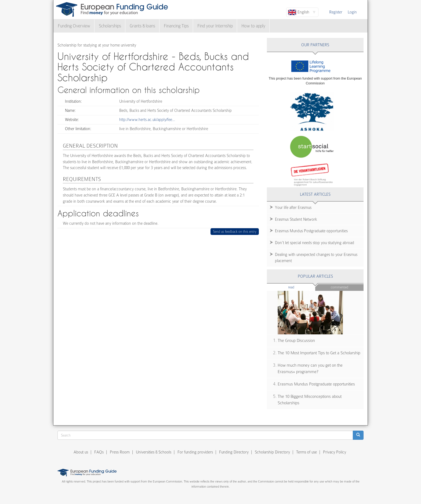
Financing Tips (176, 26)
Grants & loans (142, 26)
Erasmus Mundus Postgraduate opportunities (311, 231)
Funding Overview (74, 26)
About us (81, 452)
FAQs (99, 452)
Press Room (120, 452)
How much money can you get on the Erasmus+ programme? (310, 369)
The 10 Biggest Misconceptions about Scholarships (310, 400)
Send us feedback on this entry (235, 232)
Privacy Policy (335, 452)
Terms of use (306, 452)
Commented (340, 287)
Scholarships (110, 26)
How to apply (253, 26)
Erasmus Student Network (296, 219)
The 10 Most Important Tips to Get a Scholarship (319, 353)
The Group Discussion (296, 341)
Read (299, 287)
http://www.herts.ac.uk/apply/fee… (147, 120)
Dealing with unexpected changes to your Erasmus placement (316, 258)
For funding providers (195, 452)
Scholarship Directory (272, 452)
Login (352, 12)
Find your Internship (215, 26)
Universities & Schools (154, 452)
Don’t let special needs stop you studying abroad (315, 243)
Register (336, 12)
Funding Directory (234, 452)
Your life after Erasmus (293, 208)
